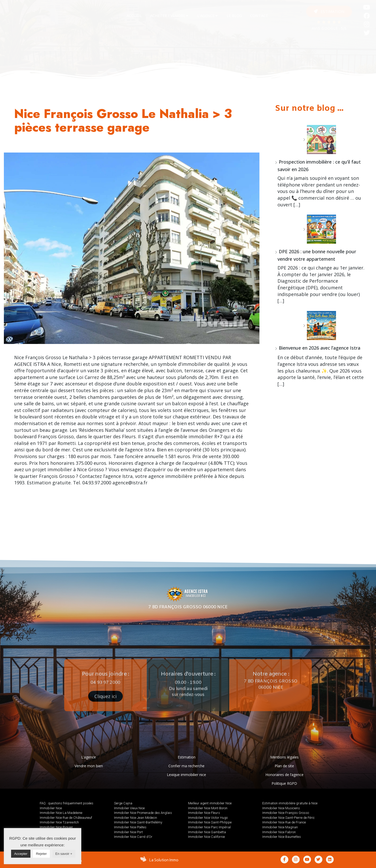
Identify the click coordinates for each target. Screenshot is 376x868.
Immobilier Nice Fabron (279, 832)
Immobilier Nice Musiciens (281, 808)
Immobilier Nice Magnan (280, 827)
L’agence (89, 757)
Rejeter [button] (41, 854)
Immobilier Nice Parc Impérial (209, 827)
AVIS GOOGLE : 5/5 (329, 29)
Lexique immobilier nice (186, 775)
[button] (329, 11)
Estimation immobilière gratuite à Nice (290, 803)
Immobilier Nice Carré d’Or (133, 837)
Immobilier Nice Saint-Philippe (210, 822)
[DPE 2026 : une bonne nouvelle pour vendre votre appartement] (320, 229)
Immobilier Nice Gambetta (207, 832)
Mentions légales (284, 757)
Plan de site (284, 766)
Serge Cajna (123, 803)
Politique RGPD (284, 783)
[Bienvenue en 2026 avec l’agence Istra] (320, 326)
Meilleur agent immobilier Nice (210, 803)
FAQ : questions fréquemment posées (67, 803)
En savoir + (64, 854)
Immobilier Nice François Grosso (286, 813)
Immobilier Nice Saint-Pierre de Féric (288, 818)
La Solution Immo (164, 860)
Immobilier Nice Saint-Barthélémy (138, 822)
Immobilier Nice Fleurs (204, 813)
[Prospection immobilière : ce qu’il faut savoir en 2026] (320, 140)
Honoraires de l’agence (284, 775)
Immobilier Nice (51, 808)
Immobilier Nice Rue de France (284, 822)
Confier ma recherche (186, 766)
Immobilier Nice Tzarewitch (59, 822)
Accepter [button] (21, 854)
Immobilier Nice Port (128, 832)
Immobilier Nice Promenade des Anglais (143, 813)
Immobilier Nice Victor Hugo (208, 818)
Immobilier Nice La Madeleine (61, 813)
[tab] (134, 16)
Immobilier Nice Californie (206, 837)
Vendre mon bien (89, 766)
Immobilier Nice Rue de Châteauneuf (66, 818)
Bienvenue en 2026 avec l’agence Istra (320, 348)
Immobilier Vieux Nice (129, 808)
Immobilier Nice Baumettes (282, 837)
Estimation (187, 757)
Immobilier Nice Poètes (130, 827)
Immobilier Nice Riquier (56, 827)
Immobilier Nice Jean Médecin (136, 818)
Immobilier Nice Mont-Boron (208, 808)
